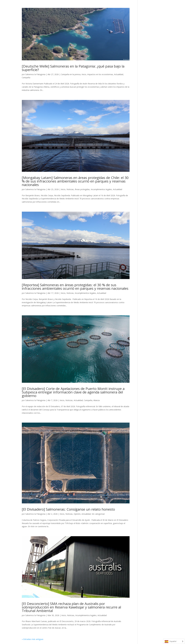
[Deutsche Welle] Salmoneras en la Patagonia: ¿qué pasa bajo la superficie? (73, 68)
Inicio (84, 74)
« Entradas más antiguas (33, 639)
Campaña (26, 77)
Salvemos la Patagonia (35, 74)
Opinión (77, 514)
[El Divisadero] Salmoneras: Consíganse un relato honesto (68, 509)
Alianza (96, 400)
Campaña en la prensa (71, 74)
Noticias (70, 189)
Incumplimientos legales (101, 189)
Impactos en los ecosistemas (100, 74)
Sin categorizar (98, 514)
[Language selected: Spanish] (174, 641)
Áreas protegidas (82, 189)
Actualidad (119, 74)
